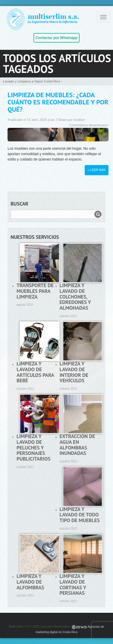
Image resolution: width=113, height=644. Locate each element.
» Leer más (97, 170)
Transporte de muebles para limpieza (35, 291)
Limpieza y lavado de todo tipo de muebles (80, 515)
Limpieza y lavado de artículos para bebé (35, 372)
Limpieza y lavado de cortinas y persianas (73, 585)
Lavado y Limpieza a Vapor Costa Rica (31, 81)
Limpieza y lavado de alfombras (30, 582)
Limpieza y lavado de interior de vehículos (74, 372)
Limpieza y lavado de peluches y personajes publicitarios (33, 448)
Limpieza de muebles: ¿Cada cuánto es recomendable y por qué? (58, 102)
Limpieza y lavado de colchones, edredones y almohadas (75, 297)
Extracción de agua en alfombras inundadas (77, 445)
